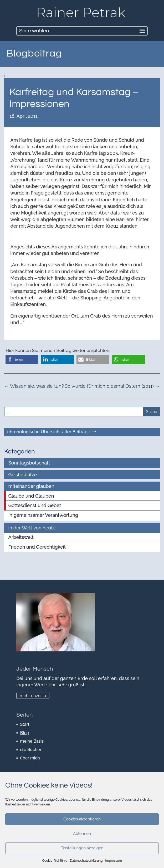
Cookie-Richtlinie (55, 861)
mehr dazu (30, 696)
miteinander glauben (31, 486)
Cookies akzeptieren (82, 819)
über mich (30, 758)
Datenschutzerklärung (86, 861)
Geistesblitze (23, 475)
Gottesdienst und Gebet (35, 505)
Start (25, 724)
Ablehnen (82, 834)
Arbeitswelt (21, 537)
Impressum (113, 861)
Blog (25, 733)
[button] (22, 359)
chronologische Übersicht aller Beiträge (49, 432)
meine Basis (32, 741)
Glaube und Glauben (31, 496)
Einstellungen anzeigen (82, 848)
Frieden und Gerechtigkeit (37, 547)
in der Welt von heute (32, 528)
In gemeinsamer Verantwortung (43, 515)
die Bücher (31, 750)
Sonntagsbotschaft (29, 463)
